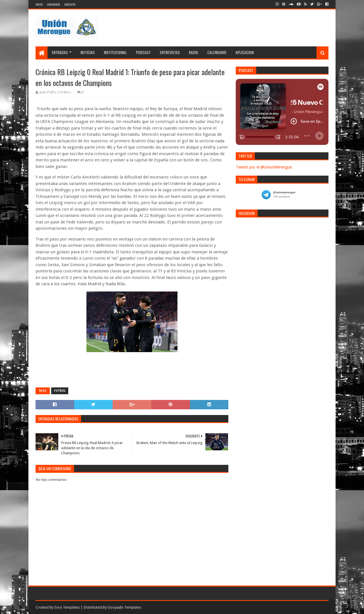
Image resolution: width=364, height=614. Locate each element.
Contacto (70, 4)
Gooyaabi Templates (124, 607)
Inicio (39, 4)
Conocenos (53, 4)
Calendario (217, 52)
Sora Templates (67, 607)
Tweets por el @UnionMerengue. (264, 167)
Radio (194, 52)
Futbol (60, 391)
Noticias (88, 52)
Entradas (60, 52)
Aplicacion (245, 52)
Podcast (143, 52)
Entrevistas (170, 52)
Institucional (115, 52)
